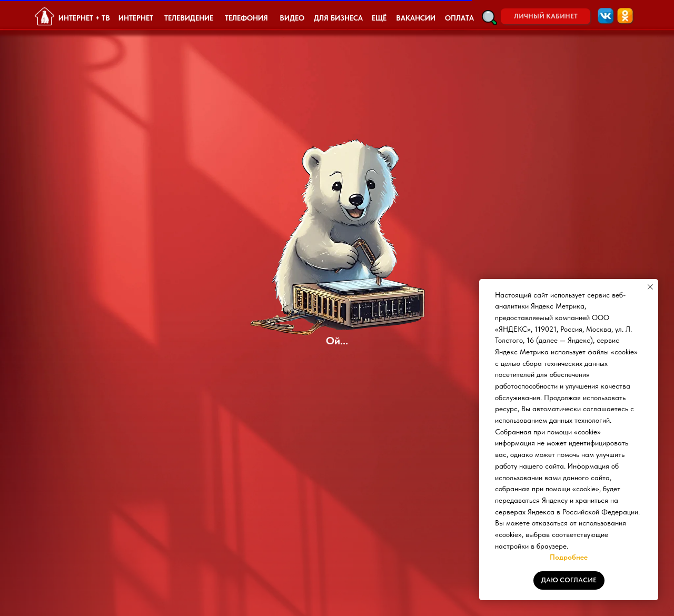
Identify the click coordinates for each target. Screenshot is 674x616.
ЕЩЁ (379, 18)
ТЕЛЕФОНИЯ (246, 18)
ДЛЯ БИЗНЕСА (338, 18)
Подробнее (569, 557)
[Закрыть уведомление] (650, 287)
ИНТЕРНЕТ (136, 18)
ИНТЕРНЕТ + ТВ (84, 18)
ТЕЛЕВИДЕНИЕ (189, 18)
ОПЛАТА (459, 18)
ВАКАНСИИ (416, 18)
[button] (489, 18)
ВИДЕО (292, 18)
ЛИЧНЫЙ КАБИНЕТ (546, 16)
